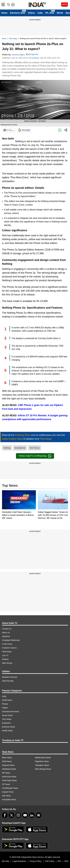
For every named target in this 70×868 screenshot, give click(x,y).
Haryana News (8, 765)
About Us (6, 633)
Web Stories (7, 663)
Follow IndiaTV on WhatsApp (35, 456)
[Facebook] (5, 815)
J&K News (6, 796)
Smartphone (20, 448)
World (60, 13)
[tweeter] (12, 815)
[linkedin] (32, 815)
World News (7, 700)
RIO (59, 861)
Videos (31, 13)
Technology (13, 39)
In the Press (7, 644)
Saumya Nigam (18, 55)
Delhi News (7, 761)
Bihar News (7, 758)
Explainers (6, 723)
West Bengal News (43, 769)
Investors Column (9, 648)
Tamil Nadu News (9, 780)
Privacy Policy (35, 861)
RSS (66, 861)
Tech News (34, 448)
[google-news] (39, 815)
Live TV (5, 655)
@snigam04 (33, 54)
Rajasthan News (42, 761)
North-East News (9, 777)
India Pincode (8, 681)
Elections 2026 (18, 13)
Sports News (7, 715)
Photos (5, 704)
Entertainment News (11, 712)
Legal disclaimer (19, 861)
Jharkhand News (9, 769)
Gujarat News (8, 792)
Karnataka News (9, 800)
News (4, 39)
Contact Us (7, 629)
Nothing (7, 448)
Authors (5, 659)
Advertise (6, 636)
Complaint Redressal (11, 640)
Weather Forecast (10, 677)
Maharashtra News (43, 758)
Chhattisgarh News (10, 788)
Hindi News (7, 652)
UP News (6, 784)
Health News (7, 731)
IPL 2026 (50, 13)
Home (4, 13)
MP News (6, 773)
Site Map (5, 861)
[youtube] (25, 815)
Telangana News (42, 765)
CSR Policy (50, 861)
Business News (9, 727)
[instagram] (18, 815)
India (40, 13)
